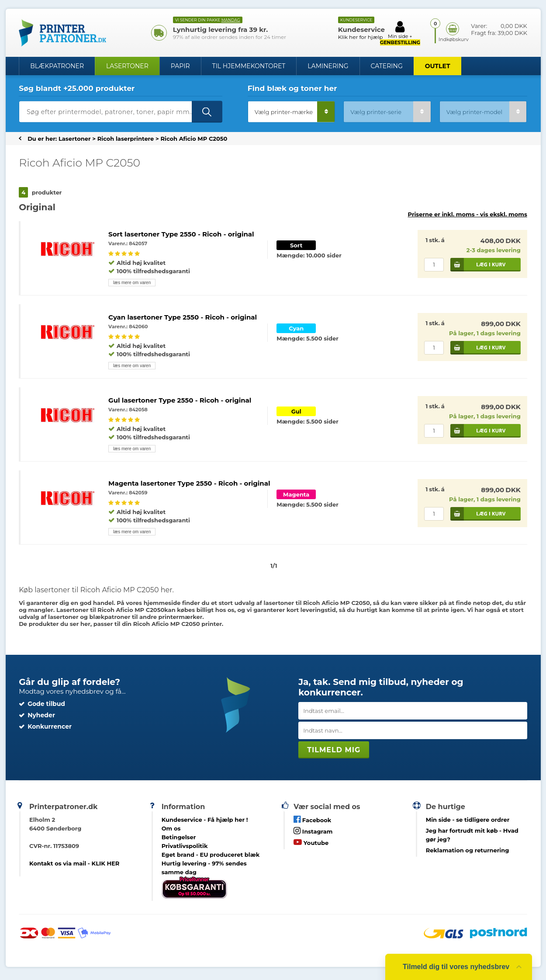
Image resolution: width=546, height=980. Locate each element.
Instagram (313, 831)
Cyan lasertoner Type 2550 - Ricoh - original (183, 317)
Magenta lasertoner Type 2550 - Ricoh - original (189, 483)
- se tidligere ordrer (468, 820)
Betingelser (179, 837)
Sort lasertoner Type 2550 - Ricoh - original (181, 234)
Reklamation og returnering (468, 850)
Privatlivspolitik (185, 846)
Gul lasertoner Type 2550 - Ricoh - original (180, 400)
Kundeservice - (205, 820)
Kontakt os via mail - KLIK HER (74, 863)
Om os (171, 828)
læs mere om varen (132, 283)
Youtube (311, 842)
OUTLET (438, 66)
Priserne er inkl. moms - (468, 214)
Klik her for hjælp (361, 37)
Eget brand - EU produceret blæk (211, 855)
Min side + (400, 33)
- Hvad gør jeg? (472, 835)
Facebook (312, 819)
